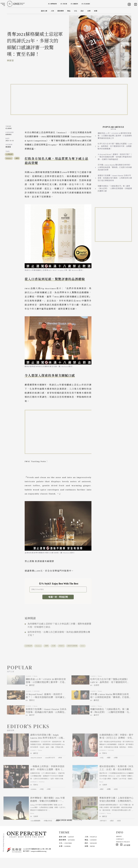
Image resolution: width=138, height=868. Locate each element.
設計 (82, 11)
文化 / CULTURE (65, 853)
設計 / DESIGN (91, 853)
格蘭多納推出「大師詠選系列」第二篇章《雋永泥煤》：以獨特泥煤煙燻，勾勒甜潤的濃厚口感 (115, 189)
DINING (8, 134)
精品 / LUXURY (91, 850)
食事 (89, 11)
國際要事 (61, 11)
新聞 (96, 11)
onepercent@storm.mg (39, 861)
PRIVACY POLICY (123, 852)
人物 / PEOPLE (91, 847)
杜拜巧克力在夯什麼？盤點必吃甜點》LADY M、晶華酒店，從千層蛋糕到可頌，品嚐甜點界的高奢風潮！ (115, 146)
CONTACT (120, 849)
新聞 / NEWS (90, 856)
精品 (69, 11)
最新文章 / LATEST (66, 847)
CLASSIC (9, 128)
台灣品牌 (10, 154)
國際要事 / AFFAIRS (67, 850)
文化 (76, 11)
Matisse (9, 158)
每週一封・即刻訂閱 (58, 597)
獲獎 (17, 158)
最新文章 (44, 11)
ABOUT (119, 847)
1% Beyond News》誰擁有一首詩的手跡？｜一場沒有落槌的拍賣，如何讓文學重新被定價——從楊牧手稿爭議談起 (115, 157)
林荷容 (10, 61)
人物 (52, 11)
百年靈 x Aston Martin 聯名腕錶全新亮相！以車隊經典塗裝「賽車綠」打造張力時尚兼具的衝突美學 (115, 167)
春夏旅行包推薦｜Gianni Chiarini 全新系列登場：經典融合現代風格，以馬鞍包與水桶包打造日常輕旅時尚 (115, 178)
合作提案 (127, 855)
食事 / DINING (65, 856)
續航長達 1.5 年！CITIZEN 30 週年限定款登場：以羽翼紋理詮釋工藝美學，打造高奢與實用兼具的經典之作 (115, 136)
